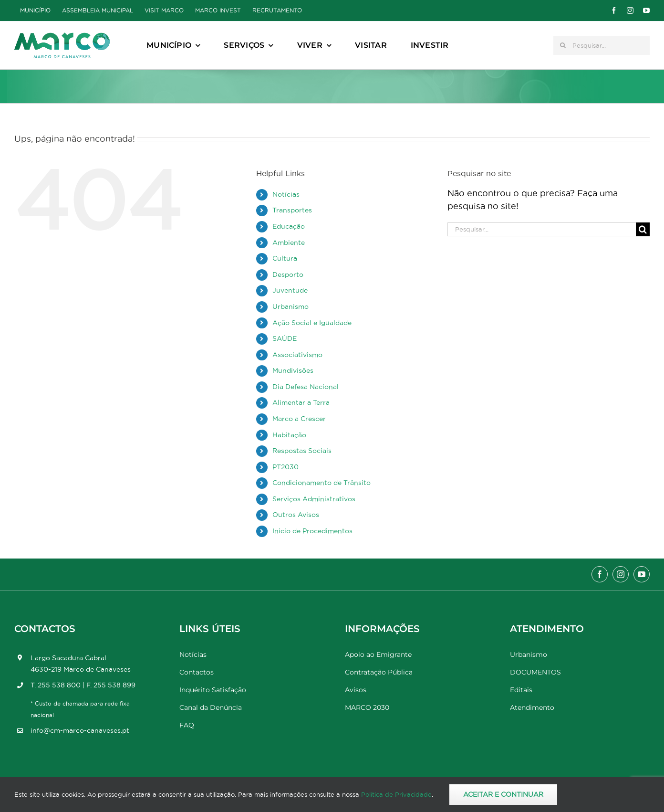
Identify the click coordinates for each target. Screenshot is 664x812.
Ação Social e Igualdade (312, 323)
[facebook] (614, 11)
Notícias (286, 194)
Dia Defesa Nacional (306, 387)
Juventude (290, 290)
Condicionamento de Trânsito (322, 483)
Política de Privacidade (396, 794)
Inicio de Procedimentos (312, 531)
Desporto (288, 274)
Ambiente (289, 243)
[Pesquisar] (563, 45)
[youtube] (646, 11)
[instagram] (630, 11)
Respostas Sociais (302, 451)
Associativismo (297, 355)
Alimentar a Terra (301, 402)
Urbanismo (290, 306)
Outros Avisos (296, 515)
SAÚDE (285, 338)
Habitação (289, 435)
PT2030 (285, 467)
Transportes (292, 210)
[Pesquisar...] (602, 45)
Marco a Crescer (299, 419)
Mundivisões (293, 370)
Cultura (285, 258)
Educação (289, 226)
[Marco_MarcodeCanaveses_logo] (62, 37)
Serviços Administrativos (314, 499)
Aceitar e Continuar (503, 794)
